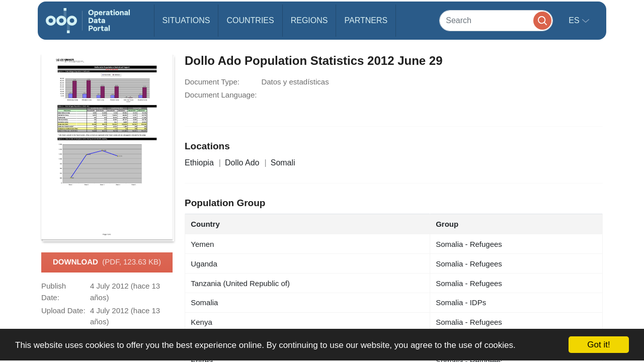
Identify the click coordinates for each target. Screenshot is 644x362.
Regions (309, 20)
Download (107, 262)
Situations (186, 20)
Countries (250, 20)
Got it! (598, 345)
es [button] (575, 20)
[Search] (496, 20)
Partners (366, 20)
